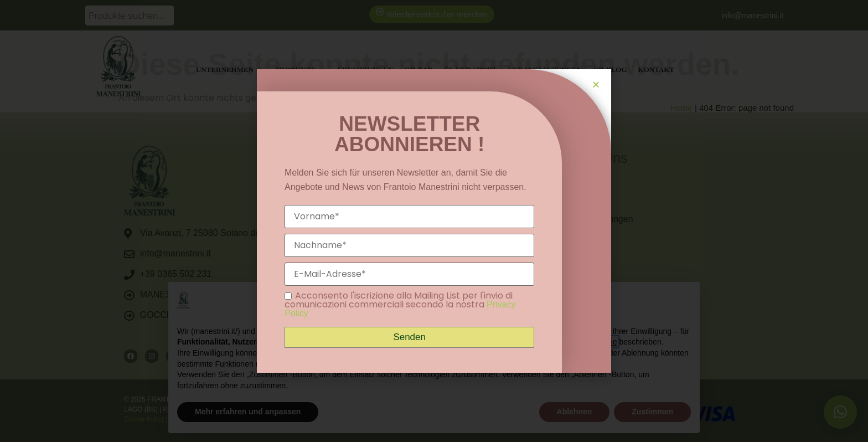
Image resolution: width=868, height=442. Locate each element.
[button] (596, 84)
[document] (434, 221)
